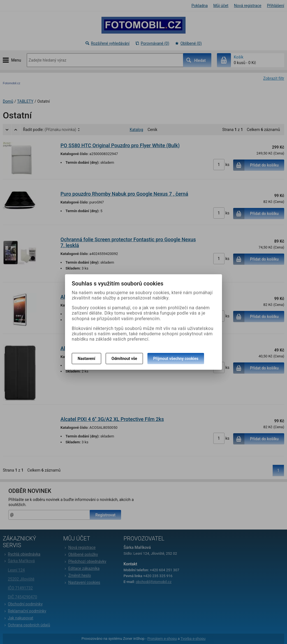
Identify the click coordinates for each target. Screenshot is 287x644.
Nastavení (86, 359)
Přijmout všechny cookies (176, 359)
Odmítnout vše (124, 359)
